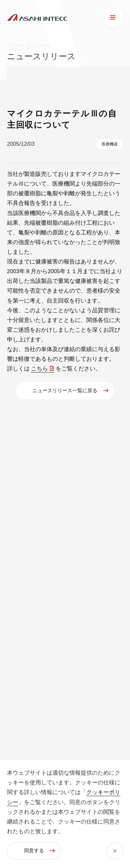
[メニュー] (113, 17)
